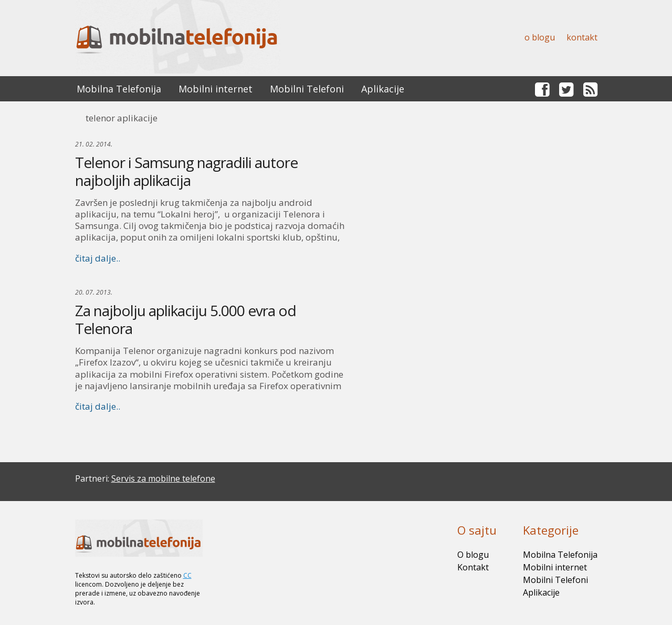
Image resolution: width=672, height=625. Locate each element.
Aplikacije (383, 89)
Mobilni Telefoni (307, 89)
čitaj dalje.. (98, 258)
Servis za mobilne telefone (163, 478)
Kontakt (582, 37)
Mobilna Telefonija (119, 89)
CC (187, 575)
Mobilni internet (216, 89)
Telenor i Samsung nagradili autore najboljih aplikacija (186, 171)
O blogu (540, 37)
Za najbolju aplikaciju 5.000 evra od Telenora (186, 319)
